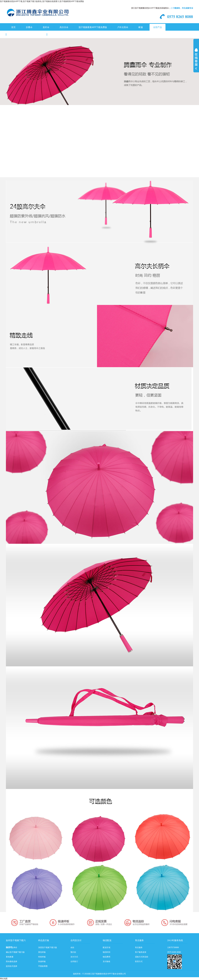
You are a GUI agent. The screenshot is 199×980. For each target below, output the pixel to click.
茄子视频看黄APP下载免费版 (93, 27)
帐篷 (141, 27)
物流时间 (107, 952)
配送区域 (107, 947)
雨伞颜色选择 (12, 961)
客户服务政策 (141, 952)
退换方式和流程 (142, 957)
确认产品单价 (12, 947)
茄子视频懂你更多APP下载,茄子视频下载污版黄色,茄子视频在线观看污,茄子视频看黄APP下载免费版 (42, 1)
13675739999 (173, 947)
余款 (72, 947)
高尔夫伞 (64, 27)
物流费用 (107, 957)
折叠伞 (29, 27)
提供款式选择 (12, 966)
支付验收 (107, 961)
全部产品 (158, 27)
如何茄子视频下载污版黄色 (16, 941)
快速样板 (42, 961)
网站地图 (4, 979)
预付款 (73, 952)
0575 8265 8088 (174, 952)
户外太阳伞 (123, 27)
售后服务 (139, 940)
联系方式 (139, 961)
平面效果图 (43, 966)
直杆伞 (46, 27)
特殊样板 (42, 957)
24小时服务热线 (175, 940)
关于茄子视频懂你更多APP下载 (27, 35)
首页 (13, 27)
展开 (196, 61)
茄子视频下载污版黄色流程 (65, 35)
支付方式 (74, 957)
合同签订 (74, 961)
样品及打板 (44, 940)
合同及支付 (76, 940)
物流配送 (107, 940)
